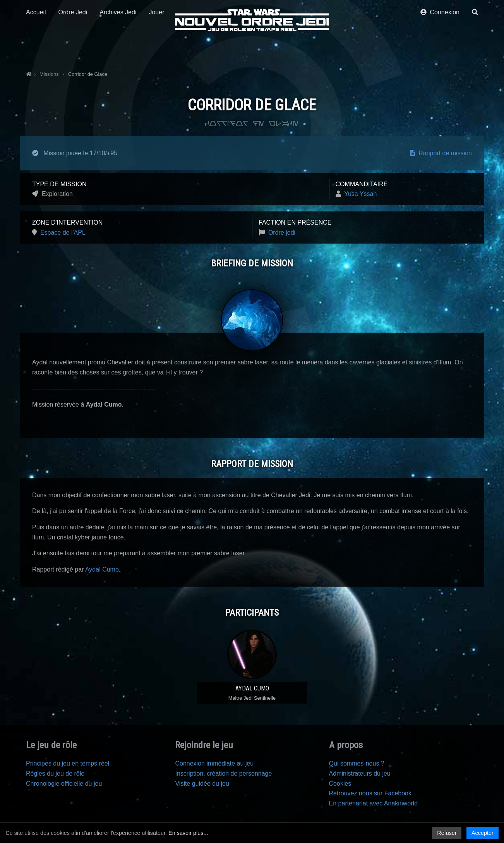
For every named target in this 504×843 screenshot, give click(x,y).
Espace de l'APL (63, 233)
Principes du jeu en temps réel (68, 763)
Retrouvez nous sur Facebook (370, 793)
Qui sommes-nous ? (357, 763)
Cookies (340, 784)
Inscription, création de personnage (223, 773)
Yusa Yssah (360, 194)
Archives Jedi (118, 49)
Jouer (156, 49)
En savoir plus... (188, 833)
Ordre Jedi (73, 49)
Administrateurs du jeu (360, 773)
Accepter (483, 833)
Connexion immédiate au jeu (214, 763)
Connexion (440, 49)
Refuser (447, 833)
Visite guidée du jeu (202, 784)
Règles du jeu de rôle (55, 773)
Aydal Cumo (102, 569)
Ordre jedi (282, 233)
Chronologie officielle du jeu (64, 784)
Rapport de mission (441, 153)
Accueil (36, 49)
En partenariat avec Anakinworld (373, 803)
